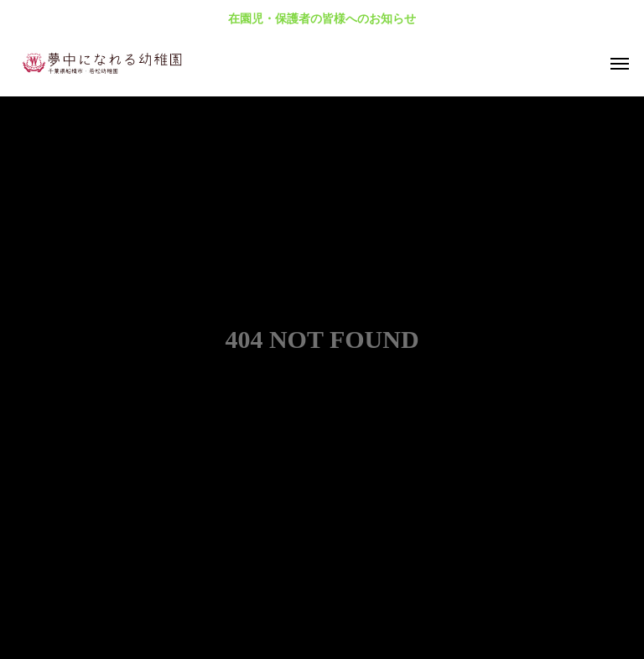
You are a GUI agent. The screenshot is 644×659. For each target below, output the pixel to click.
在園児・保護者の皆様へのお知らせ (322, 19)
